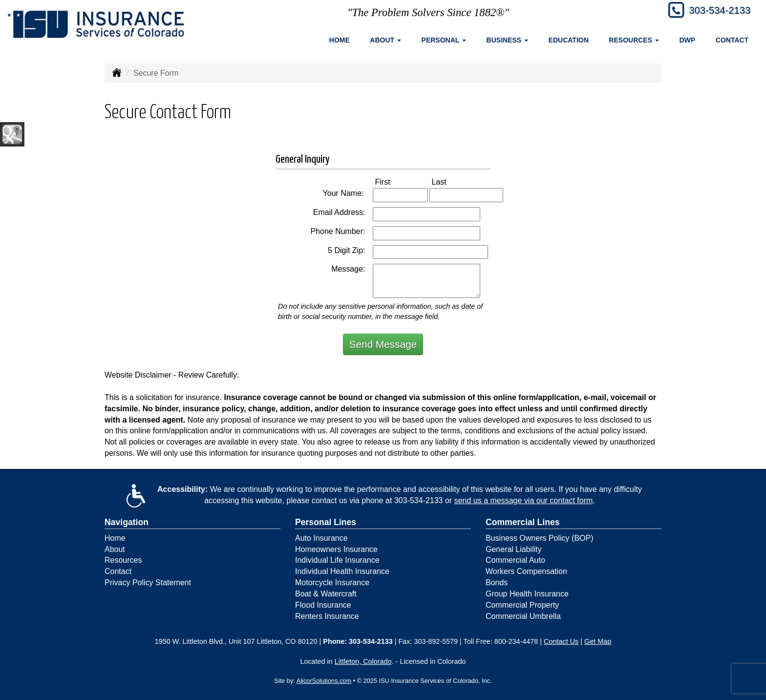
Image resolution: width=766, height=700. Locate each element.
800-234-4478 (516, 641)
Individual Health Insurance (342, 571)
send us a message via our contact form (524, 500)
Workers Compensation (526, 571)
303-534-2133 (715, 11)
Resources (123, 560)
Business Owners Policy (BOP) (540, 538)
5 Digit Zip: (346, 250)
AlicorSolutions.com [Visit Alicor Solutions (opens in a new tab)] (324, 681)
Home (340, 40)
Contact (732, 40)
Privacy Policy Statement (148, 583)
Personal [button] (444, 40)
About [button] (385, 40)
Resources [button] (634, 40)
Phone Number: (338, 231)
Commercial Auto (515, 560)
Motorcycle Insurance (332, 583)
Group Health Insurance (527, 594)
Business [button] (507, 40)
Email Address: (339, 212)
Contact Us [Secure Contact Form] (561, 641)
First (393, 181)
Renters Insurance (327, 616)
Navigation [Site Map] (127, 522)
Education (569, 40)
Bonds (497, 583)
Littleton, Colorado (363, 661)
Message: (348, 269)
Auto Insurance (321, 538)
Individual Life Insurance (337, 560)
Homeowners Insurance (336, 549)
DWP (688, 40)
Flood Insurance (323, 605)
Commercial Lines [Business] (523, 522)
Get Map (598, 641)
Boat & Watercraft (326, 594)
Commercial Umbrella (523, 616)
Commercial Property (522, 605)
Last (449, 181)
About (115, 549)
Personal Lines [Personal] (326, 522)
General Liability (514, 549)
